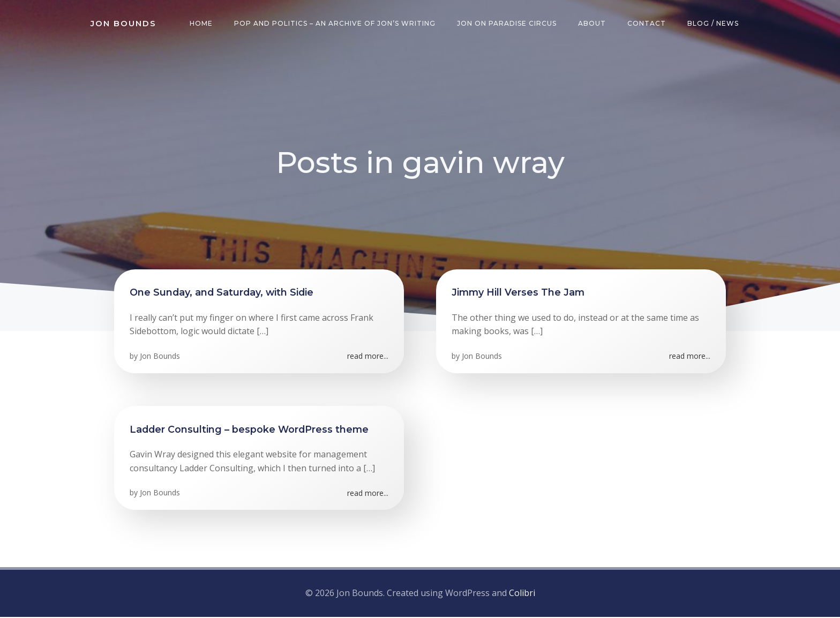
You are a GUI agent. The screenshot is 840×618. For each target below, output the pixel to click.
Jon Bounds (160, 357)
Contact (647, 24)
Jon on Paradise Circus (507, 24)
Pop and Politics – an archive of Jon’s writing (335, 24)
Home (202, 24)
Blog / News (714, 24)
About (592, 24)
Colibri (522, 594)
